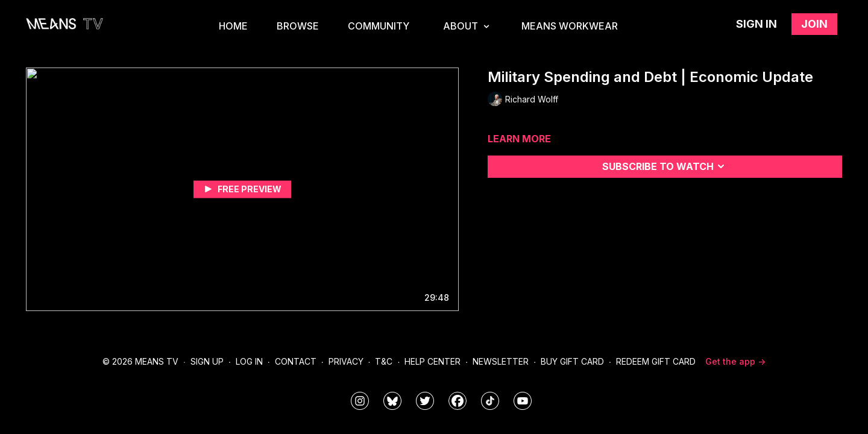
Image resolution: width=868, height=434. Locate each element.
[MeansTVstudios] (392, 401)
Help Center (432, 361)
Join (814, 24)
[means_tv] (360, 401)
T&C (384, 361)
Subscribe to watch (665, 166)
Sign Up (207, 361)
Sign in (756, 24)
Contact (296, 361)
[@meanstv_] (490, 401)
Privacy (346, 361)
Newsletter (501, 361)
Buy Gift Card (572, 361)
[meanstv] (458, 401)
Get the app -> (735, 361)
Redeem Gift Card (656, 361)
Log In (249, 361)
